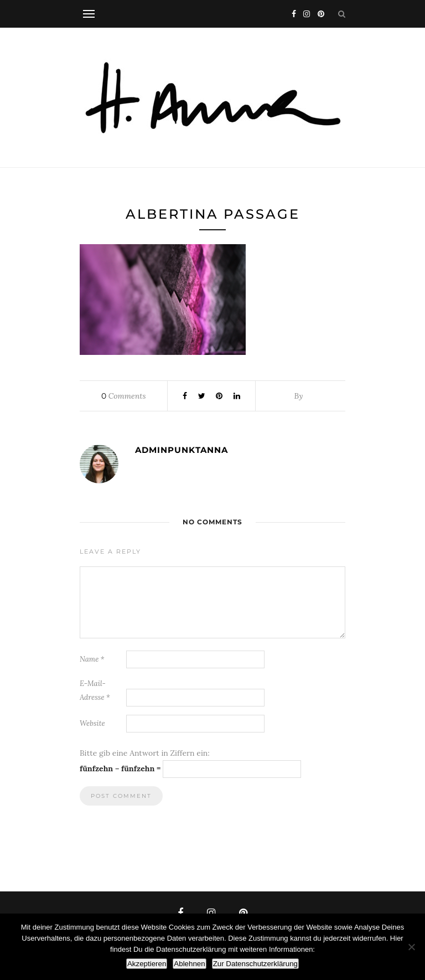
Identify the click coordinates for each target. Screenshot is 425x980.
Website (92, 723)
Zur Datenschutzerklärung (255, 964)
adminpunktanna (182, 450)
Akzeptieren (147, 964)
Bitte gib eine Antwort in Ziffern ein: (145, 753)
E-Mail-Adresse (95, 690)
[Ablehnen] (411, 947)
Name (92, 659)
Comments (123, 396)
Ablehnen (189, 964)
